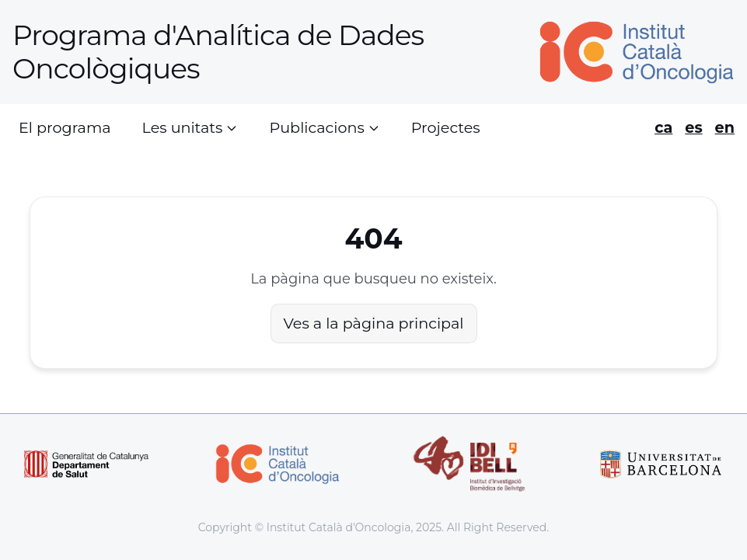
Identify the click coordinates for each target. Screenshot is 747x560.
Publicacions (324, 127)
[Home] (630, 52)
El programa (65, 127)
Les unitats (190, 127)
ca (663, 127)
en (725, 127)
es (693, 127)
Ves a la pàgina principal (374, 323)
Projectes (446, 127)
